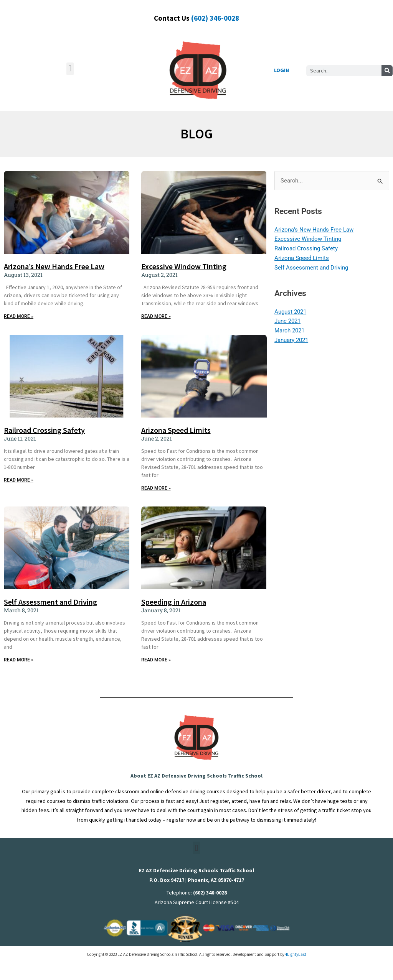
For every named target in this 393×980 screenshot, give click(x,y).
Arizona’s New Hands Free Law (54, 266)
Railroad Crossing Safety (44, 430)
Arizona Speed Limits (176, 430)
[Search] (387, 71)
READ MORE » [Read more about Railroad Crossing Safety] (19, 480)
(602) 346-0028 (215, 18)
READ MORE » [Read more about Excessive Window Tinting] (156, 316)
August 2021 (290, 312)
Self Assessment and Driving (50, 602)
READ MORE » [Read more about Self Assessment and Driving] (19, 660)
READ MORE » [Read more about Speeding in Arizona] (156, 660)
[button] (70, 69)
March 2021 (289, 331)
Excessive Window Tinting (184, 266)
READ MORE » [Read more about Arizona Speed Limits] (156, 488)
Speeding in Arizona (174, 602)
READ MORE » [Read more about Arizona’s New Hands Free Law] (19, 316)
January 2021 (291, 340)
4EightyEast (296, 954)
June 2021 (287, 321)
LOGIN (282, 70)
